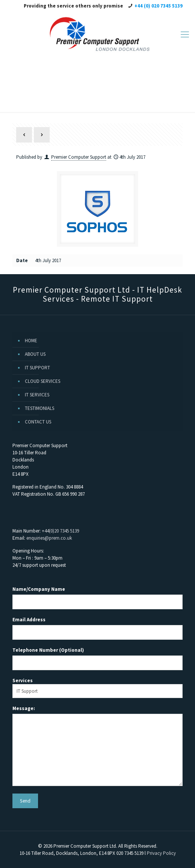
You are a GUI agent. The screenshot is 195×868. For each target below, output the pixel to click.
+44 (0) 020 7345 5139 (158, 6)
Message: (24, 708)
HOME (31, 341)
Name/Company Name (39, 589)
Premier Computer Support (79, 157)
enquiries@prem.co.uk (49, 538)
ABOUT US (35, 354)
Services (97, 688)
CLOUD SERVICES (43, 381)
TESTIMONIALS (40, 408)
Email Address (29, 620)
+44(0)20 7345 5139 (60, 531)
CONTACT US (38, 422)
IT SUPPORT (37, 368)
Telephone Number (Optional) (48, 650)
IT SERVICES (37, 395)
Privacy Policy (161, 853)
